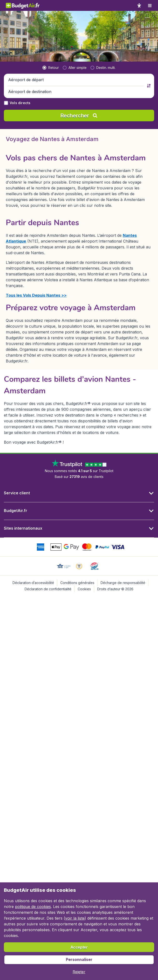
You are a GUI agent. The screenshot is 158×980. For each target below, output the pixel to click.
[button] (76, 29)
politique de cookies (33, 907)
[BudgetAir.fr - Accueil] (23, 5)
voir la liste (75, 918)
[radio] (51, 17)
